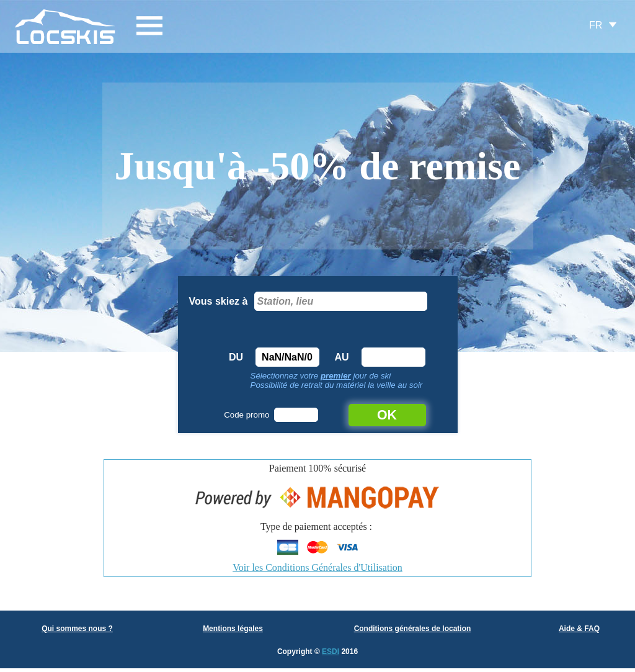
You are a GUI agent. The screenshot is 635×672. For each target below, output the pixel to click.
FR (596, 25)
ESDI (331, 652)
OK (387, 415)
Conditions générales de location (413, 629)
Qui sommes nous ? (77, 629)
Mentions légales (233, 629)
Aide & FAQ (579, 629)
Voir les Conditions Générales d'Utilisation (317, 567)
